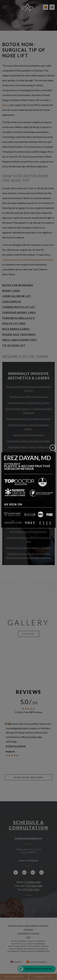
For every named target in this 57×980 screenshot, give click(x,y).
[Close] (53, 448)
